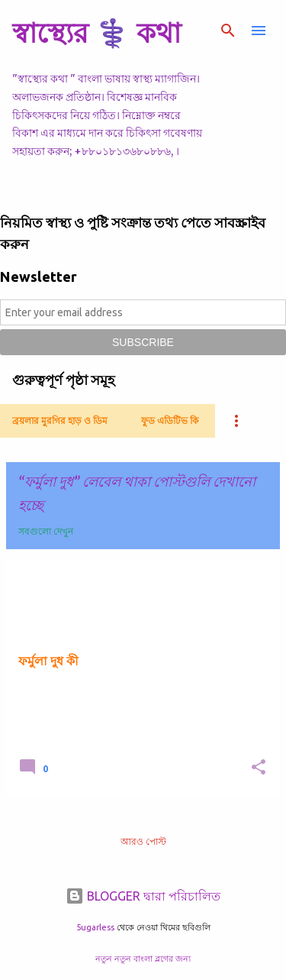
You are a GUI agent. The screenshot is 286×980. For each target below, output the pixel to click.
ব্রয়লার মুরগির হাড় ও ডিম (60, 420)
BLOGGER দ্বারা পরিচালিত (143, 896)
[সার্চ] (228, 31)
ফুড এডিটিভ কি (170, 420)
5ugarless (95, 927)
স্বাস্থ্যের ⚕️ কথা (96, 32)
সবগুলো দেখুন (46, 531)
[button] (259, 768)
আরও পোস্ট (143, 841)
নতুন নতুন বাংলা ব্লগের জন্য (143, 959)
